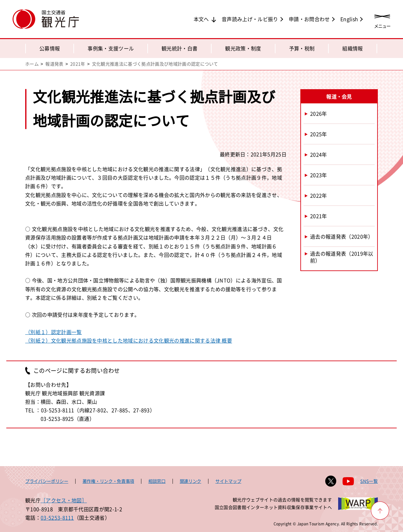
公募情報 (50, 48)
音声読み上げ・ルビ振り (250, 19)
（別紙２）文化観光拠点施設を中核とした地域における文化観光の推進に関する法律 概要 (129, 340)
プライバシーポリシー (47, 481)
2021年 (78, 64)
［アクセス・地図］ (64, 500)
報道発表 (54, 64)
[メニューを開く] (382, 20)
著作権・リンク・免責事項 (108, 481)
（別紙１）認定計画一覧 (54, 332)
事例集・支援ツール (111, 48)
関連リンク (190, 481)
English (349, 19)
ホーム (32, 64)
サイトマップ (228, 481)
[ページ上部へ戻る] (380, 511)
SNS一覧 (369, 481)
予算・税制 (302, 48)
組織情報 (352, 48)
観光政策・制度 (243, 48)
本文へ (201, 19)
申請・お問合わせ (309, 19)
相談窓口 (157, 481)
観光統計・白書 (179, 48)
